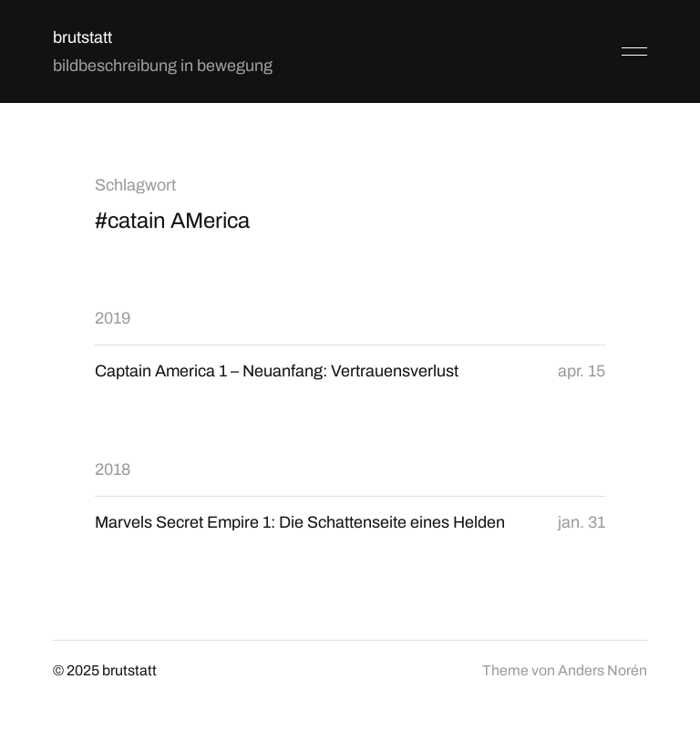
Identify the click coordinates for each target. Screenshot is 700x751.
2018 (113, 469)
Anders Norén (602, 670)
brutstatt (82, 37)
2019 (113, 318)
